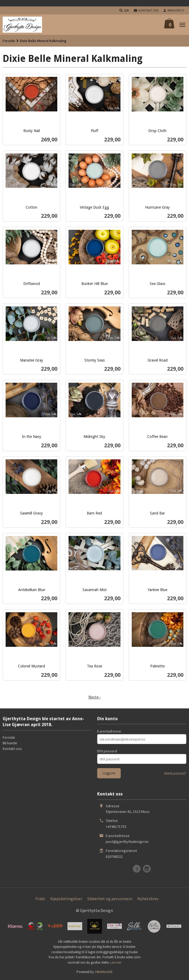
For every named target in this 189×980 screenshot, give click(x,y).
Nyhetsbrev (148, 899)
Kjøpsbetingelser (66, 899)
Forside (9, 41)
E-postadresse (109, 731)
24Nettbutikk (103, 972)
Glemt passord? (175, 773)
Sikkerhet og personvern (110, 899)
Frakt (40, 899)
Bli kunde (10, 743)
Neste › (94, 697)
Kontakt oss (12, 749)
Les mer (116, 962)
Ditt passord (107, 751)
